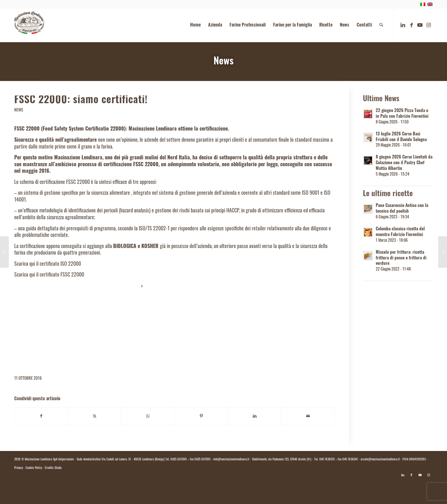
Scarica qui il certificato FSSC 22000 (49, 275)
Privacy (19, 468)
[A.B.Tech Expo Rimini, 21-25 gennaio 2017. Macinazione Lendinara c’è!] (443, 252)
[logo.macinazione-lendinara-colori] (29, 25)
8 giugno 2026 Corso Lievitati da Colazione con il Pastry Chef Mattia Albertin (404, 163)
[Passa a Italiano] (223, 489)
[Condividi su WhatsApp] (148, 416)
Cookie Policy (34, 468)
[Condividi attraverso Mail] (308, 416)
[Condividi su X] (95, 416)
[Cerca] (381, 25)
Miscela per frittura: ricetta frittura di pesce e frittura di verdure (401, 258)
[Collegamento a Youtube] (420, 25)
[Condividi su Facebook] (41, 416)
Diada (58, 468)
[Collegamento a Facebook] (411, 25)
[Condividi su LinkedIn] (255, 416)
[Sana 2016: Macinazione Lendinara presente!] (4, 252)
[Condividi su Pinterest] (201, 416)
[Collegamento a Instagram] (428, 25)
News (223, 62)
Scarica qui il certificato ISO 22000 (48, 264)
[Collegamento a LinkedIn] (403, 25)
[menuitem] (195, 25)
